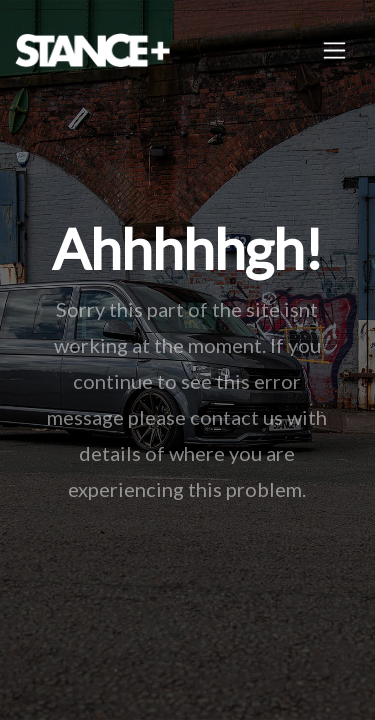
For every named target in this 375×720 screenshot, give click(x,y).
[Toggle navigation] (334, 50)
